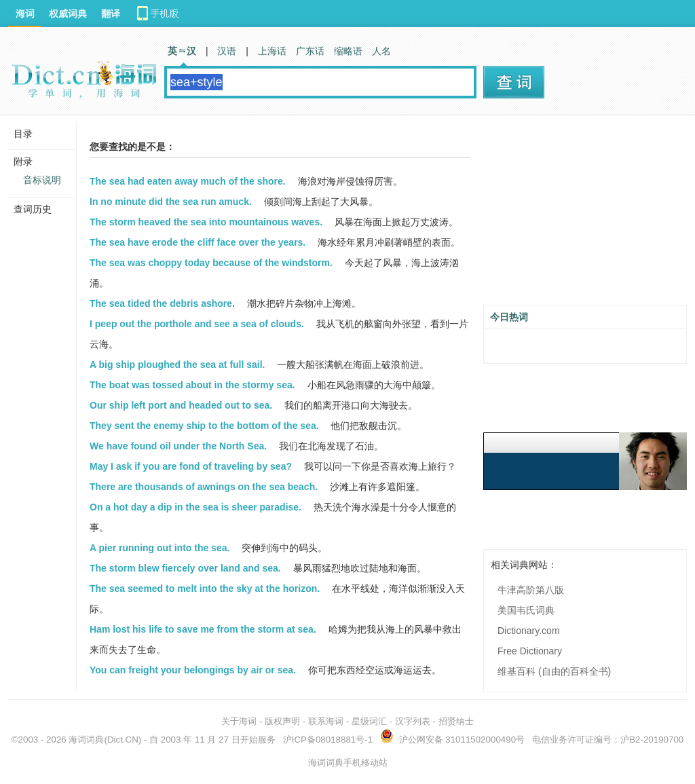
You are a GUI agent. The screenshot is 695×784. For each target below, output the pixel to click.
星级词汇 (369, 721)
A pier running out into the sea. (159, 548)
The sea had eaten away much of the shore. (188, 181)
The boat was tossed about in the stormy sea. (192, 385)
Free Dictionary (530, 651)
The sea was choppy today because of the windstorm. (211, 263)
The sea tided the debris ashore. (162, 303)
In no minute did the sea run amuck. (171, 202)
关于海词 (239, 721)
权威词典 (68, 14)
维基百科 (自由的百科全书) (554, 671)
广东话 (310, 51)
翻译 (111, 14)
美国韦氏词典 (526, 610)
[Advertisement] (585, 215)
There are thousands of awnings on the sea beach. (204, 487)
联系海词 (326, 721)
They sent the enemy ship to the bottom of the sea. (204, 426)
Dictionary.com (529, 631)
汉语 (227, 51)
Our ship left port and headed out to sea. (181, 405)
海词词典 (86, 740)
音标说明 (42, 180)
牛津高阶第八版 (531, 590)
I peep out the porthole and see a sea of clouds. (197, 324)
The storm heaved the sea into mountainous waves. (206, 222)
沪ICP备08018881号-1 (328, 740)
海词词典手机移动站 (348, 763)
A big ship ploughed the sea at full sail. (177, 365)
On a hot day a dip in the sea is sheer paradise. (195, 507)
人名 (381, 51)
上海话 (272, 51)
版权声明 (282, 721)
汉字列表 (413, 721)
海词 (25, 14)
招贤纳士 (456, 721)
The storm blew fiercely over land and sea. (185, 568)
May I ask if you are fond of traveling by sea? (191, 466)
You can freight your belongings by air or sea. (193, 670)
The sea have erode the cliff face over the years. (198, 242)
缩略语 (348, 51)
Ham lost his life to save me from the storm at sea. (203, 629)
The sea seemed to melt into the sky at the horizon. (205, 589)
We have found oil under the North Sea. (178, 446)
